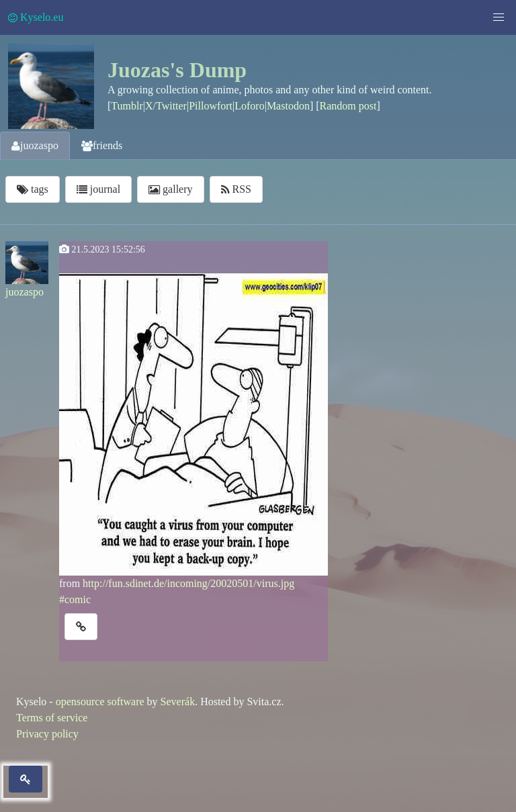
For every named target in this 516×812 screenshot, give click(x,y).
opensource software (100, 702)
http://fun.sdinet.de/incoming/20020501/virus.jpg (188, 583)
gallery (170, 189)
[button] (499, 17)
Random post (348, 106)
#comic (75, 599)
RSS (236, 189)
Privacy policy (47, 734)
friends (102, 145)
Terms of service (52, 718)
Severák (178, 702)
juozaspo (35, 145)
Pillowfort (211, 106)
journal (98, 189)
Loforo (249, 106)
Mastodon (288, 106)
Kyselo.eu (36, 17)
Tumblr (127, 106)
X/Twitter (166, 106)
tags (33, 189)
